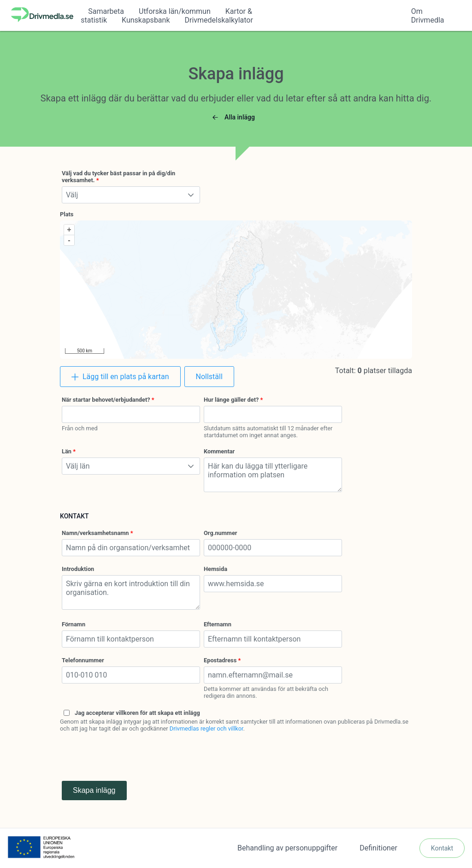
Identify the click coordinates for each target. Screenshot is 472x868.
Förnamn (74, 624)
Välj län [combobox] (78, 466)
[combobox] (131, 414)
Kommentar (219, 451)
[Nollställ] (209, 377)
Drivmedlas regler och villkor (206, 728)
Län (67, 451)
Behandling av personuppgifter (287, 848)
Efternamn (218, 624)
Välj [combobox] (72, 195)
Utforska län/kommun (175, 11)
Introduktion (78, 569)
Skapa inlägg (94, 790)
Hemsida (215, 569)
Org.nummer (221, 533)
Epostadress (220, 660)
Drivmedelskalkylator (219, 20)
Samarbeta (106, 11)
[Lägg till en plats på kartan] (120, 377)
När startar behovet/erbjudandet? (106, 400)
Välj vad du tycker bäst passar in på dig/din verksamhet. (118, 177)
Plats (67, 214)
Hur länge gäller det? (231, 400)
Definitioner (378, 848)
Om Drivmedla (428, 16)
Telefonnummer (83, 660)
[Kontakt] (442, 848)
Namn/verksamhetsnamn (95, 533)
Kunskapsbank (146, 20)
